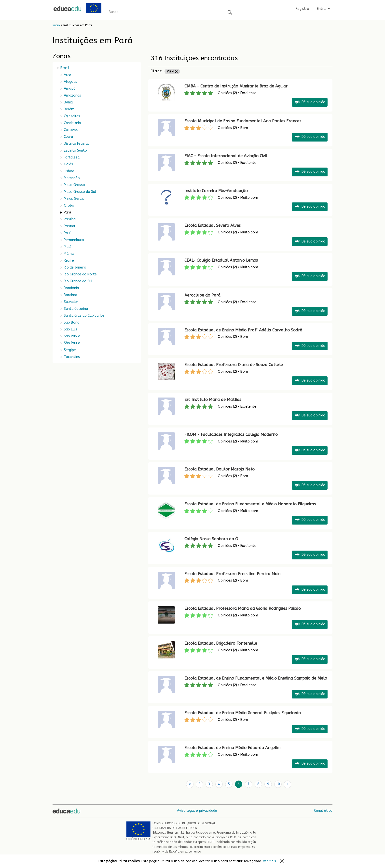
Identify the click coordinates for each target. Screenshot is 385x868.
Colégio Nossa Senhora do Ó (211, 539)
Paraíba (69, 219)
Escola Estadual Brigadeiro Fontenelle (221, 643)
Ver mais (269, 861)
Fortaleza (71, 157)
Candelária (72, 123)
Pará (172, 71)
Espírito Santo (75, 150)
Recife (68, 261)
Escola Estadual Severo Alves (213, 225)
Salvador (70, 302)
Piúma (68, 254)
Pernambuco (73, 240)
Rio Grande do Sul (78, 281)
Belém (69, 109)
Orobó (69, 206)
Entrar (323, 9)
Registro (302, 9)
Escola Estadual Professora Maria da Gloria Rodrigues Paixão (243, 608)
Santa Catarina (75, 309)
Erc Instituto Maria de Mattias (213, 400)
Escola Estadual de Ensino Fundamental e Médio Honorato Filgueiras (250, 504)
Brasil (65, 68)
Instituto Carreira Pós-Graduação (216, 191)
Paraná (69, 226)
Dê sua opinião (310, 102)
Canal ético (323, 810)
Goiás (68, 164)
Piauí (67, 247)
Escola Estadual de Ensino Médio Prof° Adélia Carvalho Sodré (243, 330)
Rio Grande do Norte (80, 274)
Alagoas (70, 82)
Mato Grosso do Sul (80, 192)
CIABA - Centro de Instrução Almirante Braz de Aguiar (236, 86)
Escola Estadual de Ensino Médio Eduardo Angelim (232, 748)
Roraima (70, 295)
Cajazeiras (71, 116)
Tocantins (71, 357)
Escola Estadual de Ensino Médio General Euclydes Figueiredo (243, 713)
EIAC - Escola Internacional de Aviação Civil (226, 156)
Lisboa (69, 171)
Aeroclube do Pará (202, 295)
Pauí (67, 233)
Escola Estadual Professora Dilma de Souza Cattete (234, 365)
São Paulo (72, 343)
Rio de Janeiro (75, 267)
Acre (67, 75)
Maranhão (71, 178)
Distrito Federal (76, 144)
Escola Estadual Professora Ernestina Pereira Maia (233, 574)
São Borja (71, 322)
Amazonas (72, 95)
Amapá (69, 89)
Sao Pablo (72, 336)
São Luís (70, 329)
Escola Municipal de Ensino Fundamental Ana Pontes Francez (243, 121)
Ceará (68, 137)
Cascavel (70, 130)
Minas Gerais (73, 199)
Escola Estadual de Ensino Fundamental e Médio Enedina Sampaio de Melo (256, 678)
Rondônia (71, 288)
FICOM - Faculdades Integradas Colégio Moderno (231, 434)
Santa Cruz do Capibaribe (84, 316)
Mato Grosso (74, 185)
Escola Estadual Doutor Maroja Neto (220, 469)
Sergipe (69, 350)
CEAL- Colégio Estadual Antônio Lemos (221, 260)
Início (56, 25)
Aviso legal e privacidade (197, 810)
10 (278, 784)
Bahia (68, 102)
